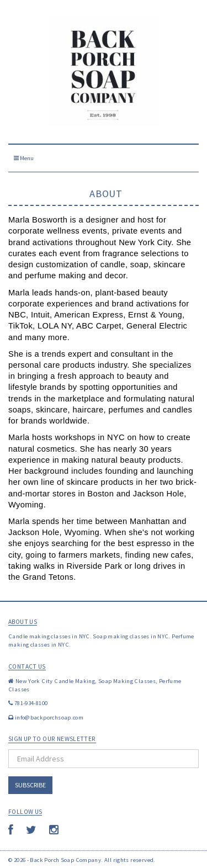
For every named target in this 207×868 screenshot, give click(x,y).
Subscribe (30, 785)
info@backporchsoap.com (49, 717)
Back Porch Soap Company (65, 860)
